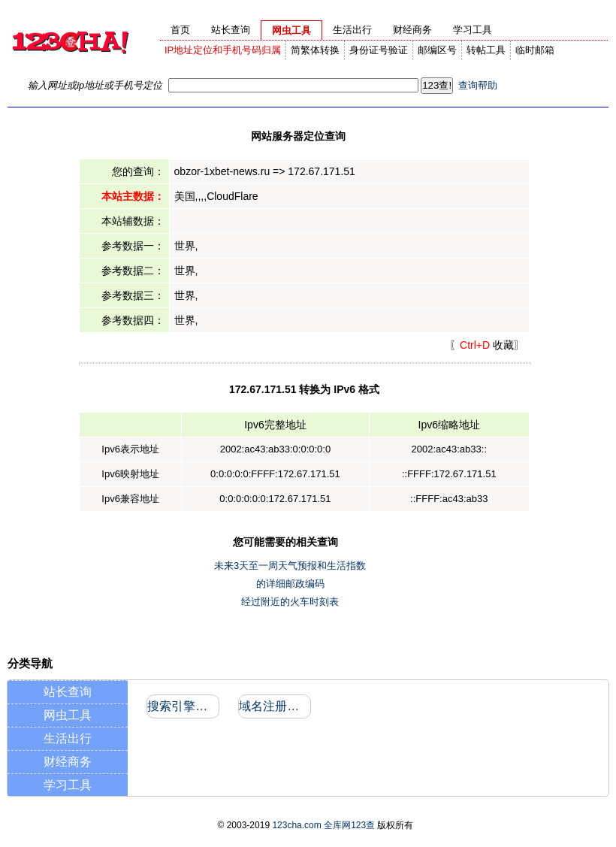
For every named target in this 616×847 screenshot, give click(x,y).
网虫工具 (68, 715)
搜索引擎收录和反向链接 (182, 706)
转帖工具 (486, 50)
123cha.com (296, 825)
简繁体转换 (315, 50)
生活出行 (68, 738)
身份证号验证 (379, 50)
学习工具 (68, 785)
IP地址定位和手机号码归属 (223, 50)
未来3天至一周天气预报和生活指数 (290, 566)
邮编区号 (437, 50)
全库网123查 (349, 825)
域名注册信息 (274, 706)
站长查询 (68, 692)
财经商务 (68, 762)
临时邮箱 (535, 50)
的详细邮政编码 (290, 584)
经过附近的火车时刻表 (290, 602)
